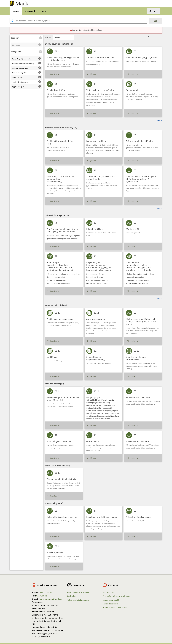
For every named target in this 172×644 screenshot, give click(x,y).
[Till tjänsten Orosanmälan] (93, 440)
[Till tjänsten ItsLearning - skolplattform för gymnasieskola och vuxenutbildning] (64, 178)
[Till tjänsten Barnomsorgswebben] (97, 140)
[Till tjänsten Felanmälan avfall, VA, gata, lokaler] (143, 57)
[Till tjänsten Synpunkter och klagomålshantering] (103, 357)
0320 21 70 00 (46, 592)
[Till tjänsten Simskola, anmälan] (56, 551)
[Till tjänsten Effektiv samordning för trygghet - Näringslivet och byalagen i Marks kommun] (143, 321)
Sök (156, 21)
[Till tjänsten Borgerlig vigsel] (94, 397)
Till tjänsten (52, 74)
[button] (40, 38)
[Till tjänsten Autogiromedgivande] (97, 318)
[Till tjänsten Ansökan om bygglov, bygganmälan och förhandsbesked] (64, 58)
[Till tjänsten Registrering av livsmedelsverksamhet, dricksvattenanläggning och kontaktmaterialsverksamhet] (103, 265)
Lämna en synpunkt (111, 600)
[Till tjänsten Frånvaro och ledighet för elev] (140, 140)
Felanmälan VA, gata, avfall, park (116, 596)
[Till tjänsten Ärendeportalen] (134, 89)
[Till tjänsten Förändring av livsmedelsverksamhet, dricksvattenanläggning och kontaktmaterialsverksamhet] (64, 265)
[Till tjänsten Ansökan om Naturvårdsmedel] (101, 57)
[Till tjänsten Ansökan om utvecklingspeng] (61, 318)
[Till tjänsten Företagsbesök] (134, 228)
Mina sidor (30, 11)
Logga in (154, 11)
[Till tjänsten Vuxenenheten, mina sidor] (139, 440)
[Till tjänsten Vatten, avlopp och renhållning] (101, 89)
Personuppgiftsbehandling (78, 592)
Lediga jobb (72, 596)
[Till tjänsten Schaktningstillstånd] (57, 89)
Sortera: (48, 37)
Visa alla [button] (159, 120)
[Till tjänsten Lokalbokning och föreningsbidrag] (103, 516)
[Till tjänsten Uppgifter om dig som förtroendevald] (143, 357)
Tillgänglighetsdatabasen (78, 600)
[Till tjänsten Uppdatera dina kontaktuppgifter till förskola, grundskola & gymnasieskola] (143, 178)
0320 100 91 (41, 596)
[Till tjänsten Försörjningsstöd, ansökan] (60, 440)
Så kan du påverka (110, 604)
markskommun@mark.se (50, 599)
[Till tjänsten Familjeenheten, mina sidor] (139, 397)
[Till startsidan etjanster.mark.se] (19, 3)
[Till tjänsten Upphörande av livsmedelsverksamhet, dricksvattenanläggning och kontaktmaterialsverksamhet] (143, 265)
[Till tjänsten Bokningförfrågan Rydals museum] (63, 516)
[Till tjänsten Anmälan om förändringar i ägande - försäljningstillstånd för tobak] (64, 229)
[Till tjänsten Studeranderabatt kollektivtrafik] (62, 478)
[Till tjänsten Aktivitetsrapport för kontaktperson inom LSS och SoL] (64, 398)
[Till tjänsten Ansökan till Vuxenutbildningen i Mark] (64, 142)
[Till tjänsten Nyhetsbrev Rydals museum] (140, 516)
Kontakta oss (108, 592)
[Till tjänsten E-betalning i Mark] (95, 228)
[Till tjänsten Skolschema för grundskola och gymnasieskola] (103, 177)
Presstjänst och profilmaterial (115, 607)
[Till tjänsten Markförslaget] (54, 356)
